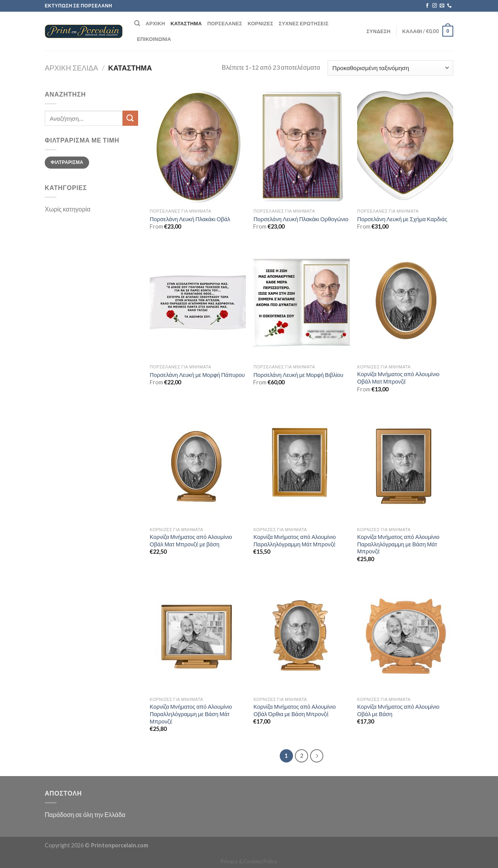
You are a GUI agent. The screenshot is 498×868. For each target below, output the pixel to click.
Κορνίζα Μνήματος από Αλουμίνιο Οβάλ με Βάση (398, 710)
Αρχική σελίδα (71, 68)
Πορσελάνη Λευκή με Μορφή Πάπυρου (197, 375)
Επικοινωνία (154, 39)
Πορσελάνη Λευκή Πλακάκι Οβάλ (190, 219)
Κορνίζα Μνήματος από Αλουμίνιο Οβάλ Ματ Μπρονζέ (398, 378)
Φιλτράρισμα (67, 162)
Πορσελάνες (225, 23)
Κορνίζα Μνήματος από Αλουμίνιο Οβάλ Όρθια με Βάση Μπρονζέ (295, 710)
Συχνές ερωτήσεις (304, 23)
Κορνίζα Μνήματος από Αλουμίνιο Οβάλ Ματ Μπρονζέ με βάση (191, 541)
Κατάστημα (186, 23)
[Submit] (130, 118)
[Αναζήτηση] (137, 23)
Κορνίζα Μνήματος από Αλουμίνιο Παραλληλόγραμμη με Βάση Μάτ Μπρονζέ (398, 544)
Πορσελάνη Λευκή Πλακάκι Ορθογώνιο (301, 219)
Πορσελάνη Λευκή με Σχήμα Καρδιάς (402, 219)
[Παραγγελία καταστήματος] (390, 68)
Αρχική (155, 23)
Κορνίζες (260, 23)
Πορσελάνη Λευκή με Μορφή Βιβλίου (298, 375)
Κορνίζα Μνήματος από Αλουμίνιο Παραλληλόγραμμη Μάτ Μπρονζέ (295, 541)
